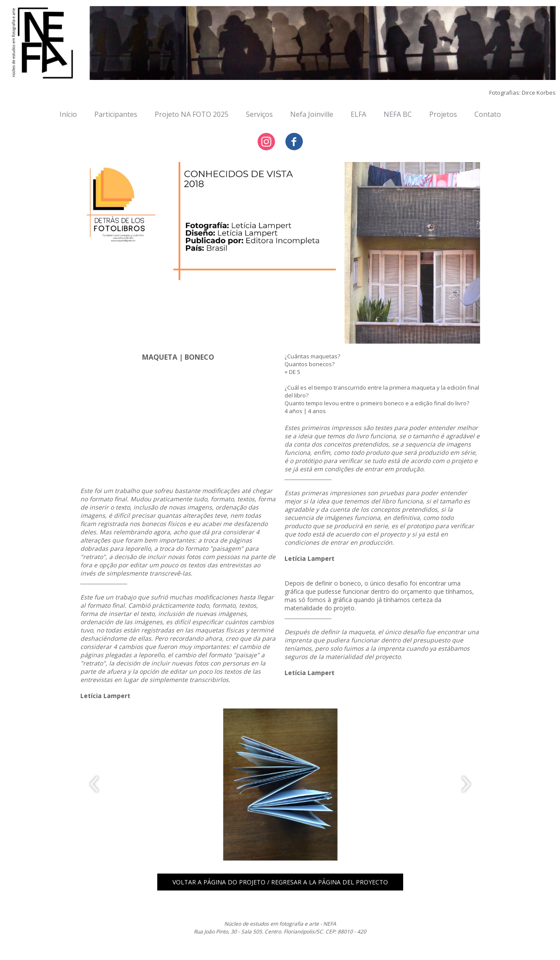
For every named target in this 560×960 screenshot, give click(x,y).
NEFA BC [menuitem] (398, 114)
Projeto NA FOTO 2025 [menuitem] (192, 114)
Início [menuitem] (68, 114)
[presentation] (94, 785)
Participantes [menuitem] (116, 114)
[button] (280, 882)
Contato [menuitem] (488, 114)
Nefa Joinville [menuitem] (312, 114)
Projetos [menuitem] (443, 114)
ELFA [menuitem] (358, 114)
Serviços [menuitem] (259, 114)
